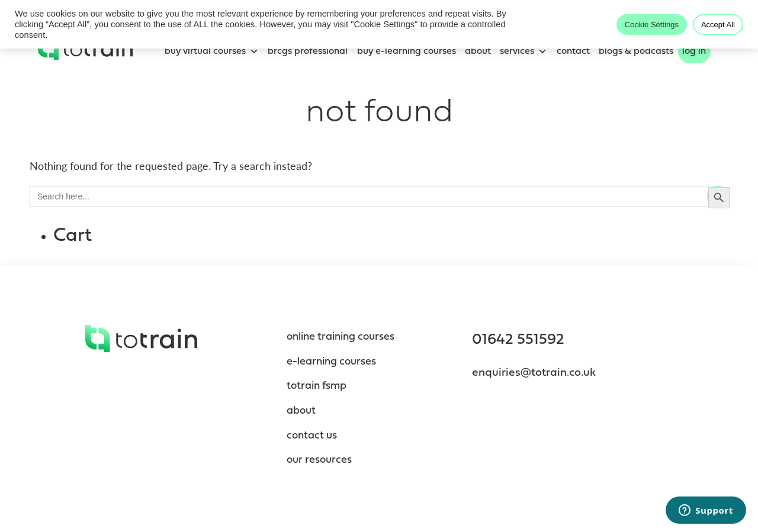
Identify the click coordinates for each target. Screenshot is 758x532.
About (478, 51)
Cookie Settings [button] (652, 25)
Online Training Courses (341, 337)
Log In (694, 51)
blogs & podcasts (636, 51)
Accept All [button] (718, 25)
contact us (312, 436)
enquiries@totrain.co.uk (534, 373)
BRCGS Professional (308, 51)
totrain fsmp (317, 386)
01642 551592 (518, 340)
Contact (573, 51)
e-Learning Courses (331, 362)
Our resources (319, 460)
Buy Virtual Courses (212, 51)
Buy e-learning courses (407, 51)
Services (523, 51)
